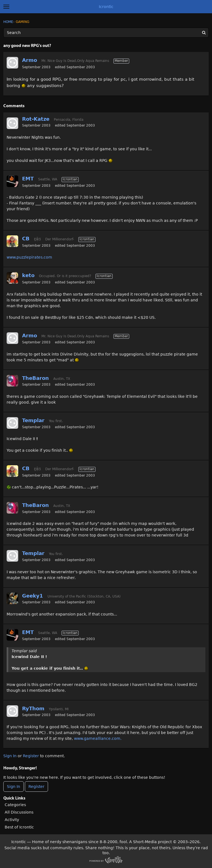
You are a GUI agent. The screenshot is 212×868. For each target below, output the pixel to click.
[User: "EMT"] (12, 181)
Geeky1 (33, 596)
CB (26, 239)
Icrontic (106, 7)
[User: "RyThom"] (12, 711)
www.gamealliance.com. (98, 738)
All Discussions (19, 812)
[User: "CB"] (12, 241)
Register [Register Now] (36, 787)
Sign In (10, 756)
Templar (33, 420)
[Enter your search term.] (106, 33)
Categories (15, 805)
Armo (30, 60)
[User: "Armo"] (12, 63)
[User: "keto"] (12, 278)
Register (31, 756)
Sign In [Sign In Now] (14, 787)
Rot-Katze (36, 119)
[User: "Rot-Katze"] (12, 123)
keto (28, 275)
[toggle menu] (6, 7)
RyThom (33, 708)
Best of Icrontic (19, 827)
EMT (28, 179)
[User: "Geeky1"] (12, 598)
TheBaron (35, 378)
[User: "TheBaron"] (12, 381)
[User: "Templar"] (12, 423)
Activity (12, 820)
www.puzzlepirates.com (29, 257)
